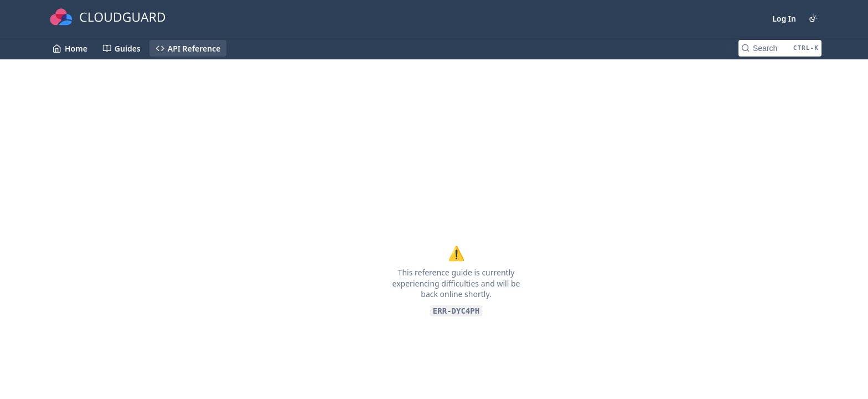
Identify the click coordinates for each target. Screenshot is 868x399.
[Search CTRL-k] (780, 48)
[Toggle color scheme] (813, 18)
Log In (784, 19)
